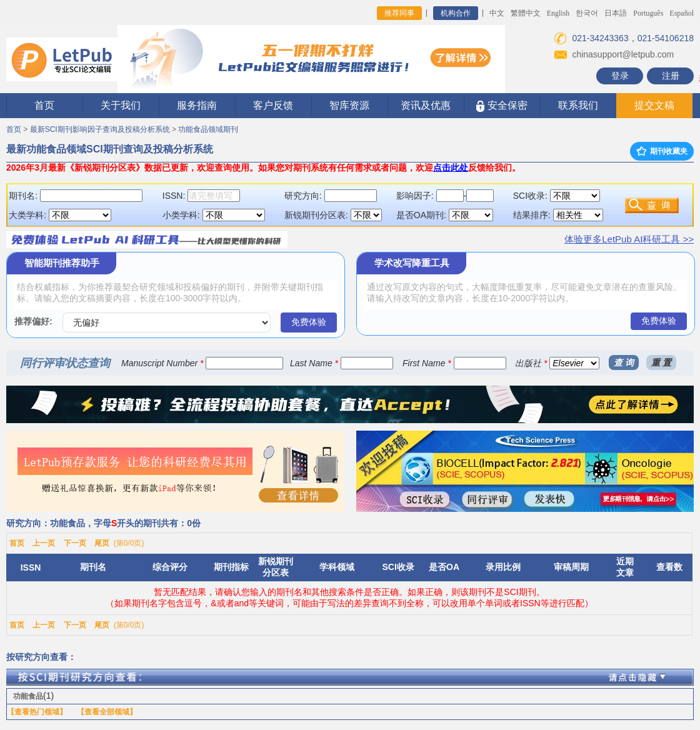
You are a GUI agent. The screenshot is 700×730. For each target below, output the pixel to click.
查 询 (624, 362)
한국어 (587, 13)
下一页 (75, 543)
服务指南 (197, 105)
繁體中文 (526, 13)
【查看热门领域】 (37, 712)
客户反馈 (273, 105)
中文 (497, 13)
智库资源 (349, 105)
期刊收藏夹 (662, 151)
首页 (44, 105)
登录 (620, 76)
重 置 (661, 362)
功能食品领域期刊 (208, 129)
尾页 (102, 543)
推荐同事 (399, 13)
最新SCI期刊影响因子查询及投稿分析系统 (100, 129)
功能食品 (28, 696)
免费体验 (309, 322)
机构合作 (456, 13)
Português (648, 13)
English (558, 13)
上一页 (44, 543)
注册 (671, 76)
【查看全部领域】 (107, 712)
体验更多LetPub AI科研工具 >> (629, 239)
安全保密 (502, 106)
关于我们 (121, 105)
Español (682, 13)
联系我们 (578, 105)
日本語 (616, 13)
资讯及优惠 (426, 105)
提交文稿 (654, 105)
